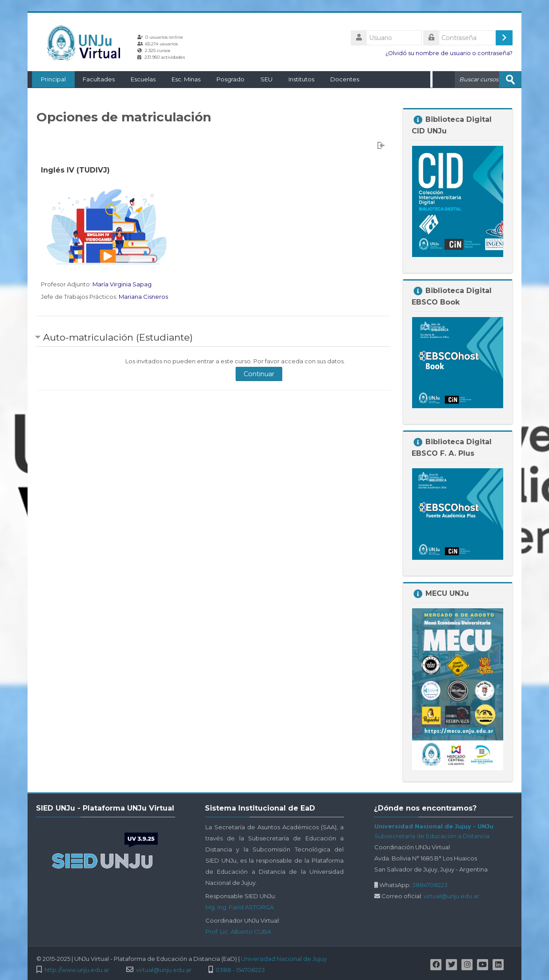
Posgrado (226, 79)
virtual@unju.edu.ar (451, 896)
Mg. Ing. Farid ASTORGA (240, 907)
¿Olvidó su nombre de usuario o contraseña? (449, 53)
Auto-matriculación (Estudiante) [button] (118, 337)
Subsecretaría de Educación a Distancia (432, 835)
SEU (262, 79)
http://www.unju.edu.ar (77, 970)
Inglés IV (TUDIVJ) (75, 170)
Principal (49, 79)
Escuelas (139, 79)
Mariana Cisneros (143, 296)
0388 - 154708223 (240, 970)
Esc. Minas (182, 79)
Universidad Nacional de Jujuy (284, 958)
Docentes (340, 79)
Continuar (259, 374)
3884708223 (430, 884)
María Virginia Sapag (122, 284)
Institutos (297, 79)
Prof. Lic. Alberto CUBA (238, 931)
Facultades (94, 79)
